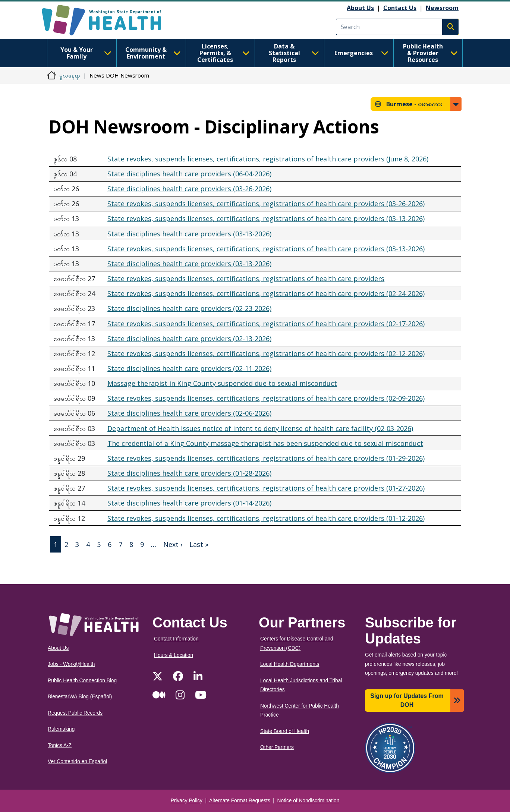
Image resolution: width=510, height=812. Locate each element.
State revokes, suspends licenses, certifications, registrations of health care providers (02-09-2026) (266, 398)
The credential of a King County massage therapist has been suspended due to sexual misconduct (265, 443)
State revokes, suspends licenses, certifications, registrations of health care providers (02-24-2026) (266, 293)
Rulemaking (61, 729)
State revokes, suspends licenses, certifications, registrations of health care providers (246, 278)
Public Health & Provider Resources (430, 53)
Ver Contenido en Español (77, 761)
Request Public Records (75, 713)
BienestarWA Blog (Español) (80, 697)
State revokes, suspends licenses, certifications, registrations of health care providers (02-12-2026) (266, 353)
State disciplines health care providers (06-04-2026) (189, 174)
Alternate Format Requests (240, 801)
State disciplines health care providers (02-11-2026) (189, 368)
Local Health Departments (290, 664)
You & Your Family (86, 53)
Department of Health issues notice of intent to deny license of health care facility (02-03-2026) (260, 428)
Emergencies (361, 53)
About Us (360, 8)
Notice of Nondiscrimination (308, 801)
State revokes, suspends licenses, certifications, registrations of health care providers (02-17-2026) (266, 324)
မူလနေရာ (70, 75)
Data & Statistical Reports (294, 53)
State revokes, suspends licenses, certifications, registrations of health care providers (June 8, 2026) (268, 159)
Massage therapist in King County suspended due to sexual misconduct (222, 383)
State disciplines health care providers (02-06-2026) (189, 413)
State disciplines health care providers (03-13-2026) (189, 234)
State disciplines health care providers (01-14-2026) (189, 503)
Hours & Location (174, 655)
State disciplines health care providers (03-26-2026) (189, 189)
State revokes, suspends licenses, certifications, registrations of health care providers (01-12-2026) (266, 518)
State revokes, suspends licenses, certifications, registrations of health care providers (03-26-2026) (266, 204)
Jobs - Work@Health (71, 664)
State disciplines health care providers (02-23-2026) (189, 308)
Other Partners (277, 747)
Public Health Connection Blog (82, 681)
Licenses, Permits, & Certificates (223, 53)
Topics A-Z (60, 745)
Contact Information (176, 639)
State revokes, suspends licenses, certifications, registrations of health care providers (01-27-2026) (266, 488)
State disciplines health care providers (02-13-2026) (189, 339)
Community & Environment (153, 53)
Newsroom (442, 8)
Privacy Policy (187, 801)
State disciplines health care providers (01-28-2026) (189, 473)
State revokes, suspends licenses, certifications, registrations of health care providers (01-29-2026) (266, 458)
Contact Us (400, 8)
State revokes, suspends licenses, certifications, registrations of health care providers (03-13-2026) (266, 218)
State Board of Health (285, 731)
